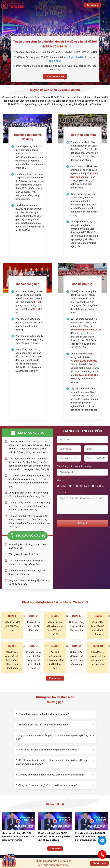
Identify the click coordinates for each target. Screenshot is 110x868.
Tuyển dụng (93, 5)
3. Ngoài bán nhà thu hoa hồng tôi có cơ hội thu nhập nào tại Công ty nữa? (55, 737)
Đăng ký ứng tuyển (55, 77)
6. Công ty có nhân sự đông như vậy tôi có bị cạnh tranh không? (55, 775)
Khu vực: (61, 480)
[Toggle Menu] (105, 5)
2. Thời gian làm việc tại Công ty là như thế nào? (55, 725)
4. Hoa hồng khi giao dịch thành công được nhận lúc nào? (55, 750)
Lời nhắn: (62, 492)
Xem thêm (55, 849)
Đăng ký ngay (55, 678)
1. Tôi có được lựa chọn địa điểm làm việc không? (55, 714)
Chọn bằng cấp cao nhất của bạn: (75, 466)
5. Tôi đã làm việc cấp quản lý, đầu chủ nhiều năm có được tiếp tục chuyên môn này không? (55, 762)
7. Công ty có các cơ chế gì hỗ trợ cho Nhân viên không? (55, 785)
